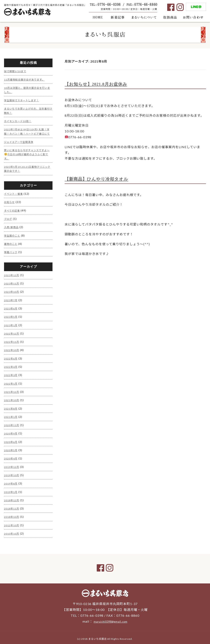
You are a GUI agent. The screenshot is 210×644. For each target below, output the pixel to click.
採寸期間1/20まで (16, 71)
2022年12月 (13, 333)
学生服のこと (13, 236)
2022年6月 (12, 357)
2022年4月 (12, 366)
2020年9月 (12, 431)
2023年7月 (12, 300)
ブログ (9, 220)
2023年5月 (12, 316)
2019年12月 (13, 464)
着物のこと (12, 245)
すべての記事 (13, 212)
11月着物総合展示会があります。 (27, 79)
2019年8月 (12, 480)
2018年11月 (13, 505)
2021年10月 (13, 398)
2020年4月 (12, 456)
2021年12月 (13, 390)
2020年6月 (12, 439)
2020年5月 (12, 448)
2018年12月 (13, 497)
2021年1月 (12, 415)
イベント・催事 (15, 195)
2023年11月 (13, 284)
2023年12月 (13, 276)
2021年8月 (12, 407)
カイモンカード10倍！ (19, 120)
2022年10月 (13, 349)
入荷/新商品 (12, 228)
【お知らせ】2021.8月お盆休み (100, 84)
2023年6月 (12, 308)
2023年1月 (12, 325)
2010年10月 (13, 530)
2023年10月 (13, 292)
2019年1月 (12, 489)
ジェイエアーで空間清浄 (20, 144)
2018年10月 (13, 513)
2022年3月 (12, 374)
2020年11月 (13, 423)
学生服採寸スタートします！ (24, 100)
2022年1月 (12, 382)
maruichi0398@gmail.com (110, 618)
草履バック (12, 253)
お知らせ (10, 204)
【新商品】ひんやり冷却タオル (101, 179)
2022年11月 (13, 341)
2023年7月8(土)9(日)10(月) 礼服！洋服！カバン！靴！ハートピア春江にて (28, 132)
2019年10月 (13, 472)
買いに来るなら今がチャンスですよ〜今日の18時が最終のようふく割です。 (27, 156)
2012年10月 (13, 521)
